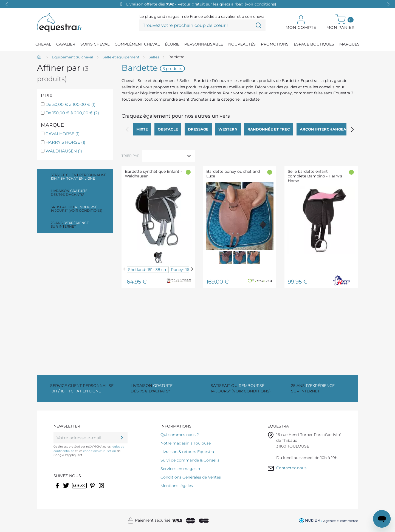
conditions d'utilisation (100, 451)
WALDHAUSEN (64, 151)
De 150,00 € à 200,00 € (72, 113)
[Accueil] (40, 57)
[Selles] (154, 57)
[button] (388, 4)
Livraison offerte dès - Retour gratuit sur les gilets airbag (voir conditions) (201, 4)
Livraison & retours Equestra (187, 452)
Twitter (67, 489)
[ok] (122, 438)
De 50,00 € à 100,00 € (70, 104)
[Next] (192, 269)
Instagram (102, 489)
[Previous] (124, 269)
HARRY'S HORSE (65, 142)
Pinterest (93, 489)
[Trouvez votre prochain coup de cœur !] (202, 25)
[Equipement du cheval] (73, 57)
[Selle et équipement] (121, 57)
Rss (75, 489)
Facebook (58, 489)
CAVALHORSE (63, 134)
